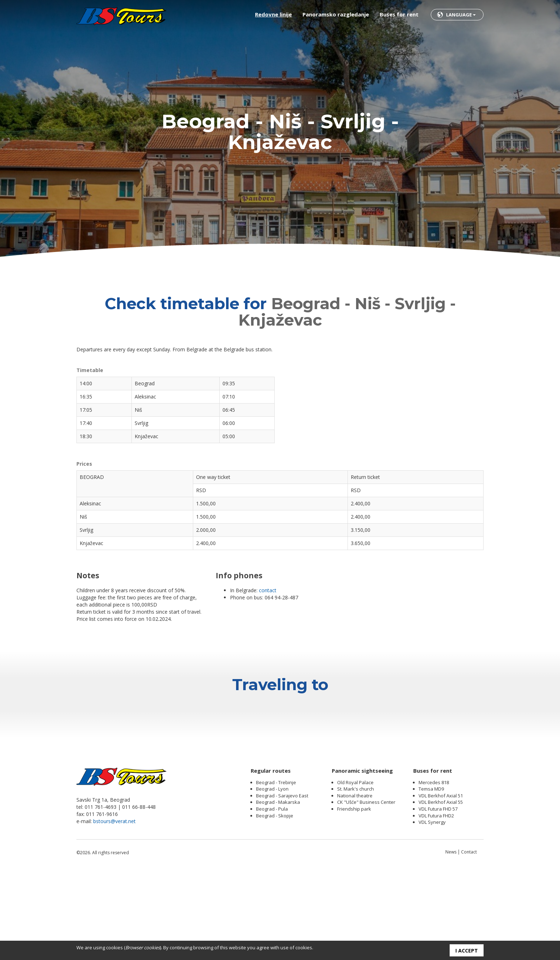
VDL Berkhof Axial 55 (441, 891)
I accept (467, 951)
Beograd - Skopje (275, 905)
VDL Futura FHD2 (436, 905)
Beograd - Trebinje (276, 872)
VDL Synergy (432, 911)
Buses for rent (399, 14)
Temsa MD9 (431, 878)
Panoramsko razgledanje (336, 14)
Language (461, 15)
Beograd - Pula (272, 898)
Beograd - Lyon (272, 878)
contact (268, 590)
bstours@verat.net (114, 910)
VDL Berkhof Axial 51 (441, 885)
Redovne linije (273, 14)
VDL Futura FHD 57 (438, 898)
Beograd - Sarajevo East (282, 885)
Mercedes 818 (434, 872)
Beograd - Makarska (278, 891)
